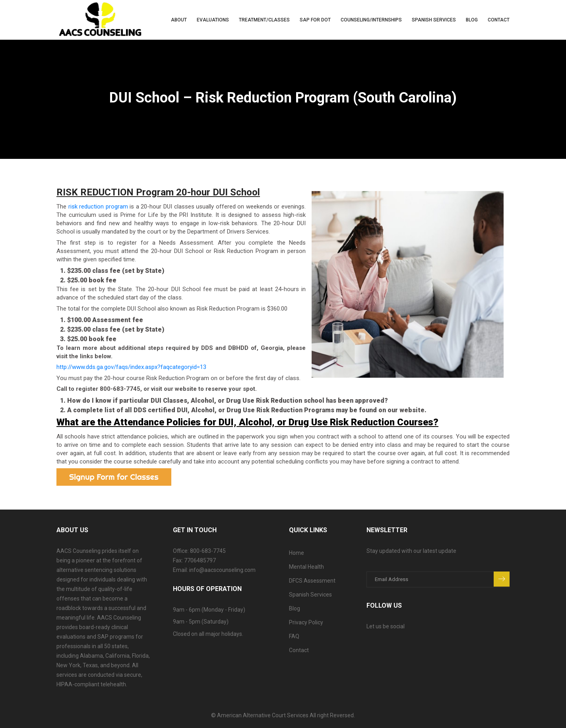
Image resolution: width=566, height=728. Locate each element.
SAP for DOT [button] (315, 20)
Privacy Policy (306, 622)
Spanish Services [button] (434, 20)
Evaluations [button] (213, 20)
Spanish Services (310, 595)
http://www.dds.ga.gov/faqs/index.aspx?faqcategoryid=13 (131, 367)
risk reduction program (98, 207)
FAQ (294, 636)
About (179, 20)
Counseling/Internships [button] (371, 20)
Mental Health (306, 567)
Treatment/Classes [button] (264, 20)
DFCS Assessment (312, 581)
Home (297, 553)
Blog (472, 20)
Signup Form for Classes (114, 477)
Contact (499, 20)
